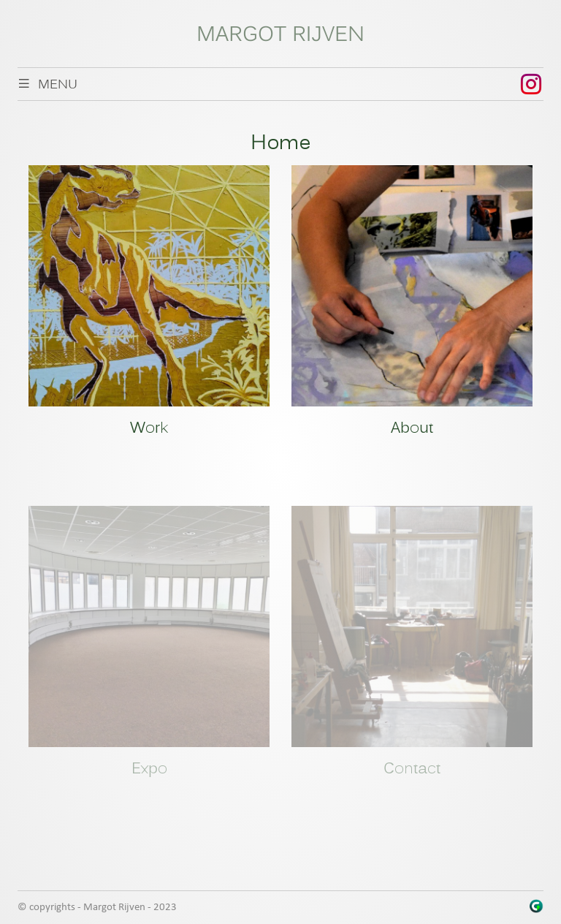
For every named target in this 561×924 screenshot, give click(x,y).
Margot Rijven (280, 36)
